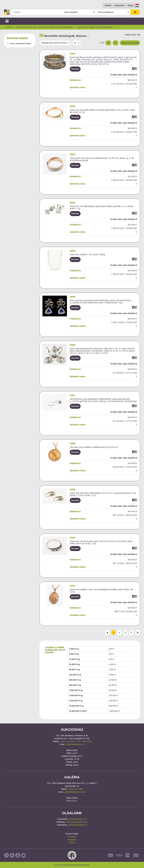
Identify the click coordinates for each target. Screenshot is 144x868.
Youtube (72, 843)
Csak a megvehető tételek (20, 44)
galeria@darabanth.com (75, 792)
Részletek (75, 69)
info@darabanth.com (75, 744)
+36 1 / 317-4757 (68, 741)
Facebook (72, 837)
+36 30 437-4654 (76, 789)
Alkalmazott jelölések (130, 43)
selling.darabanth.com (78, 825)
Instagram (72, 840)
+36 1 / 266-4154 (84, 741)
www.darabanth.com (78, 819)
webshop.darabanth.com (77, 822)
